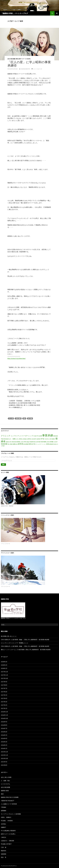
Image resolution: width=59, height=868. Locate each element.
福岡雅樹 (4, 811)
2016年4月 (4, 738)
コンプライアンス (16, 436)
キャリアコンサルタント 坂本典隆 (11, 814)
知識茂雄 (4, 854)
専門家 (42, 439)
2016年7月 (4, 728)
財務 (48, 444)
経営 (17, 444)
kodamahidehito (25, 69)
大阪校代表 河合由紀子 (8, 801)
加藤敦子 (4, 827)
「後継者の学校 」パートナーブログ (14, 13)
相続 (11, 444)
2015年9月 (4, 762)
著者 (17, 59)
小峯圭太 (4, 837)
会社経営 (34, 439)
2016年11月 (4, 715)
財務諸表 (51, 444)
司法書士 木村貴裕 (7, 821)
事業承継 (48, 435)
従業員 (18, 442)
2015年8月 (4, 765)
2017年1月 (4, 708)
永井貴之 (4, 824)
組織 (14, 444)
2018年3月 (4, 662)
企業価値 (24, 439)
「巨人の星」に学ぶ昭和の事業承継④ (29, 64)
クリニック (6, 436)
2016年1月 (4, 748)
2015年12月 (4, 752)
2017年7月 (4, 688)
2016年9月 (4, 722)
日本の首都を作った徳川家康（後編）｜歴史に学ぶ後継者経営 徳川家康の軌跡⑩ (25, 640)
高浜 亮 (4, 857)
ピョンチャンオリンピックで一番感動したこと (15, 643)
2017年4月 (4, 698)
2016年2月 (4, 745)
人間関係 (20, 439)
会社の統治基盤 (11, 59)
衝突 (24, 418)
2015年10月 (4, 758)
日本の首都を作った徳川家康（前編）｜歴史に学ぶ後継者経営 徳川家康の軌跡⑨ (25, 646)
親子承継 (30, 418)
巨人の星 (11, 418)
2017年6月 (4, 692)
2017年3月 (4, 702)
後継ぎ (54, 439)
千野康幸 (4, 807)
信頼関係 (38, 439)
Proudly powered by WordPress (9, 866)
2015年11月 (4, 755)
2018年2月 (4, 665)
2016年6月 (4, 732)
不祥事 (35, 436)
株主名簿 (36, 442)
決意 (48, 442)
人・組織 (13, 439)
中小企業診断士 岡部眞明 (8, 831)
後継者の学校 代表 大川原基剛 (10, 797)
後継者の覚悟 (5, 791)
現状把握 (4, 444)
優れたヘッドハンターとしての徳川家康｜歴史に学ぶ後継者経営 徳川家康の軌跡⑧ (26, 650)
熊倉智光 (4, 851)
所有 (25, 442)
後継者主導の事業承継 (11, 442)
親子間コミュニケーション (39, 444)
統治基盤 (26, 444)
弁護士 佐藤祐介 (6, 817)
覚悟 (30, 444)
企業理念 (29, 439)
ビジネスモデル (5, 784)
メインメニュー (57, 13)
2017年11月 (4, 675)
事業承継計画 (7, 439)
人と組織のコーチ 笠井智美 (9, 804)
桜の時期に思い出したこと (9, 636)
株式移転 (44, 442)
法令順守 (56, 442)
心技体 (22, 442)
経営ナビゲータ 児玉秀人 (25, 59)
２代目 (3, 446)
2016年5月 (4, 735)
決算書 (51, 442)
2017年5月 (4, 695)
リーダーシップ (27, 436)
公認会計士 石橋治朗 (7, 841)
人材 (17, 439)
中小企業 (39, 436)
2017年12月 (4, 672)
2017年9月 (4, 682)
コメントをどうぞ (38, 69)
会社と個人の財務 (6, 777)
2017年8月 (4, 685)
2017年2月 (4, 705)
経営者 (20, 444)
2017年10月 (4, 678)
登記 (9, 444)
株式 (40, 442)
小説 (46, 439)
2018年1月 (4, 668)
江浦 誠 (4, 847)
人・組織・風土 (5, 781)
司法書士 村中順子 (6, 844)
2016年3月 (4, 742)
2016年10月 (4, 718)
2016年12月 (4, 712)
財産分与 (56, 444)
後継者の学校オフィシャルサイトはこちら (13, 618)
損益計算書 (29, 442)
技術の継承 (18, 418)
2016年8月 (4, 725)
